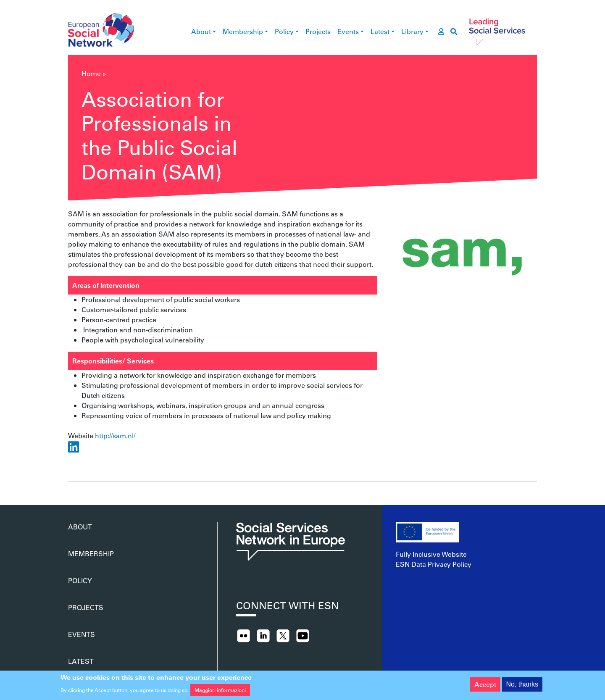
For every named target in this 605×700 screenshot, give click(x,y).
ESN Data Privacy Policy (434, 564)
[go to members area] (441, 32)
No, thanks (522, 687)
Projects (318, 31)
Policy (284, 31)
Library (412, 31)
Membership (243, 31)
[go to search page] (454, 32)
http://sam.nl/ (115, 436)
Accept (485, 687)
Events (348, 31)
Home (91, 73)
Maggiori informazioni (220, 692)
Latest (380, 31)
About (201, 31)
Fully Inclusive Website (431, 554)
